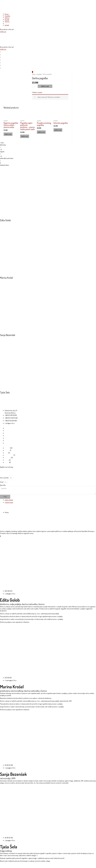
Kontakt (7, 446)
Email (2, 486)
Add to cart (45, 87)
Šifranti (7, 453)
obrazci (7, 451)
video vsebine (9, 458)
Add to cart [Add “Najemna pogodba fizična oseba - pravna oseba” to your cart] (8, 135)
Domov (7, 430)
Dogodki (7, 438)
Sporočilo (3, 489)
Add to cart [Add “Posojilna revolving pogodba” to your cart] (42, 133)
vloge (6, 463)
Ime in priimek (4, 481)
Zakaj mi (7, 435)
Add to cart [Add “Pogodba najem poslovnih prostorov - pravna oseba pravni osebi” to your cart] (25, 137)
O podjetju (8, 432)
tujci (6, 456)
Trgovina (7, 440)
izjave (6, 466)
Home (34, 75)
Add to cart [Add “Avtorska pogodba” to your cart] (58, 131)
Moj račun (8, 443)
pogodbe (39, 75)
